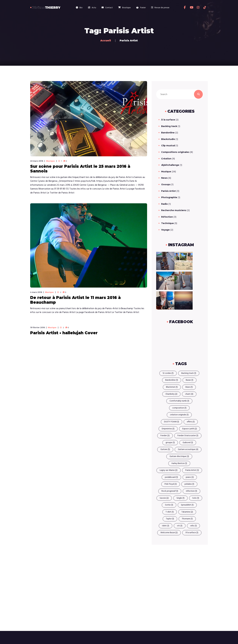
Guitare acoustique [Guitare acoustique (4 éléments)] (188, 449)
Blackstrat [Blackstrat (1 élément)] (172, 387)
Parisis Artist (168, 191)
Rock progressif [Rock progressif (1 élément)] (170, 491)
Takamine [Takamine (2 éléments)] (187, 512)
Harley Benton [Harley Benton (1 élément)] (179, 463)
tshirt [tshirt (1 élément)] (166, 526)
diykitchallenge (170, 165)
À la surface (168, 120)
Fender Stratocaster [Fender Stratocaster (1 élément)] (188, 436)
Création (166, 159)
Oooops (166, 184)
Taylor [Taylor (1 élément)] (170, 519)
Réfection (167, 217)
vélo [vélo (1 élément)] (193, 526)
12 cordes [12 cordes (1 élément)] (168, 373)
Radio (164, 204)
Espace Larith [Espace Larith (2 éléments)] (190, 429)
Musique (50, 161)
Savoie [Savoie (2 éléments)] (164, 498)
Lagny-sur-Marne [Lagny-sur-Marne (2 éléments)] (169, 470)
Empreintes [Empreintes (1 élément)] (168, 429)
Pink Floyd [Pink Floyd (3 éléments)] (171, 484)
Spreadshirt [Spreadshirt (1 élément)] (187, 505)
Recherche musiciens (174, 210)
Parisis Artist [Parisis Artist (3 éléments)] (192, 470)
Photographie (169, 197)
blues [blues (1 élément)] (189, 387)
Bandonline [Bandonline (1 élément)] (172, 380)
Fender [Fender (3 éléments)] (165, 436)
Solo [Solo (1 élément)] (196, 498)
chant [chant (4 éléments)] (189, 394)
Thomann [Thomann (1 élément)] (187, 519)
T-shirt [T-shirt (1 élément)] (170, 512)
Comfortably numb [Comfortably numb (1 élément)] (179, 401)
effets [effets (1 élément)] (191, 422)
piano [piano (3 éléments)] (190, 477)
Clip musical (168, 146)
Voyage (165, 230)
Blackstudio (168, 139)
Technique (167, 223)
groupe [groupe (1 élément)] (170, 443)
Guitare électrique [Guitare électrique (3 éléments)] (179, 456)
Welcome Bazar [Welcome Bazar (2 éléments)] (169, 533)
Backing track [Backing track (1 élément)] (189, 373)
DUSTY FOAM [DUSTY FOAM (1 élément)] (172, 422)
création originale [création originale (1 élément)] (179, 415)
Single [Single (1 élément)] (180, 498)
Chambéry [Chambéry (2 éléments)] (171, 394)
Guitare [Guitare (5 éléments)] (165, 449)
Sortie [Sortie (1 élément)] (169, 505)
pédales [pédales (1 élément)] (189, 484)
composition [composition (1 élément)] (179, 408)
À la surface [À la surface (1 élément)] (192, 533)
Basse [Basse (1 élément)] (190, 380)
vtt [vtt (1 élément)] (180, 526)
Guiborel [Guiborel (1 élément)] (188, 443)
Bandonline (168, 133)
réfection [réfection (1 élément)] (191, 491)
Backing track (169, 126)
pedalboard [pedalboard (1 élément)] (171, 477)
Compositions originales (175, 152)
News (164, 178)
